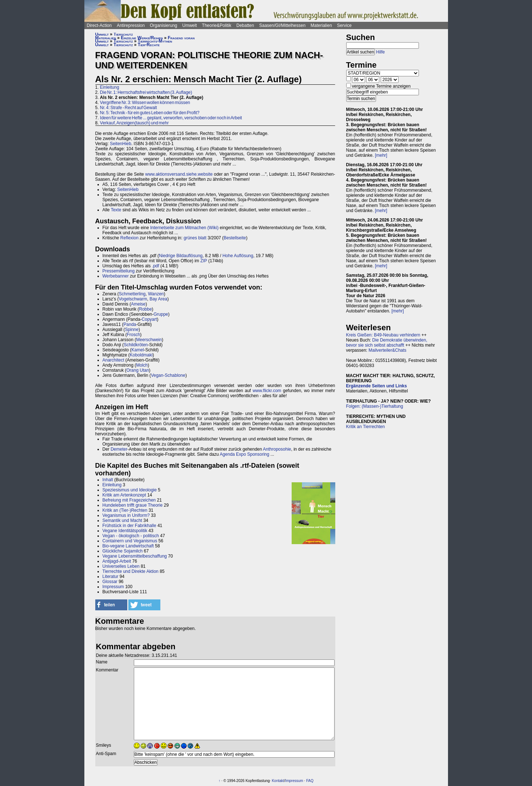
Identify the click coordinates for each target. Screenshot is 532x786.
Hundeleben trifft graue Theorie (133, 505)
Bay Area (158, 299)
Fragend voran (181, 38)
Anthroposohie (277, 449)
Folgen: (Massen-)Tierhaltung (375, 406)
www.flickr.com (267, 391)
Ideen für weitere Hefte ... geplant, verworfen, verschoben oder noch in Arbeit (171, 118)
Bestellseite (235, 238)
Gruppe (161, 314)
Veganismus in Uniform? (126, 515)
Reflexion (129, 238)
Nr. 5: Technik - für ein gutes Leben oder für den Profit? (150, 113)
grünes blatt (195, 238)
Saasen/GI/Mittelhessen (282, 25)
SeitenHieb (121, 144)
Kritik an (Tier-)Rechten (125, 510)
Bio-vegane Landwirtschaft (128, 546)
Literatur (111, 576)
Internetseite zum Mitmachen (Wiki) (184, 228)
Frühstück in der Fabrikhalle (129, 526)
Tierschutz (123, 34)
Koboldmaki (141, 355)
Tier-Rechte (149, 45)
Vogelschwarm (133, 299)
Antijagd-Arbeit (117, 561)
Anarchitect (113, 360)
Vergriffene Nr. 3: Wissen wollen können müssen (145, 103)
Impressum (113, 587)
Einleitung (110, 87)
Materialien (321, 25)
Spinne (132, 330)
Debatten (245, 25)
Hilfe (380, 52)
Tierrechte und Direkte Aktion (131, 571)
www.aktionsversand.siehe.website (179, 174)
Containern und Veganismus (130, 541)
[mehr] (381, 155)
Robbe (145, 309)
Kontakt (278, 781)
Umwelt (189, 25)
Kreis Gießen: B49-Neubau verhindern (383, 335)
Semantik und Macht (122, 520)
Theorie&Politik (217, 25)
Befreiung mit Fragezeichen (129, 500)
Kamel (138, 350)
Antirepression (131, 25)
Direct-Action (99, 25)
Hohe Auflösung (238, 256)
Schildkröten (136, 345)
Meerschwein (149, 340)
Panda (130, 324)
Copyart (149, 319)
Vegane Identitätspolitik (125, 531)
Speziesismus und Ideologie (130, 490)
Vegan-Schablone (168, 375)
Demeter (119, 449)
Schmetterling (132, 294)
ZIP (204, 261)
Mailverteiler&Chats (388, 350)
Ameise (138, 304)
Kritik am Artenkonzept (124, 495)
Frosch (134, 335)
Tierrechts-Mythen (155, 41)
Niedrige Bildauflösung (181, 256)
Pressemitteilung (119, 271)
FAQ (310, 781)
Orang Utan (138, 370)
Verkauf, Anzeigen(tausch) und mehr (134, 123)
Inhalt (108, 480)
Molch (142, 365)
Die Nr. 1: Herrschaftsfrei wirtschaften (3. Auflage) (146, 92)
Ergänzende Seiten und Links (377, 386)
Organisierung (163, 25)
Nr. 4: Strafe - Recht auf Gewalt (129, 108)
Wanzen (156, 294)
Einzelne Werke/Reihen (142, 38)
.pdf (156, 266)
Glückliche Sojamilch (123, 551)
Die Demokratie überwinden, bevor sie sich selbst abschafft (387, 343)
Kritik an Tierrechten (366, 427)
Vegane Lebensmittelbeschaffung (135, 556)
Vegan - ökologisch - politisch (131, 536)
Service (344, 25)
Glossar (110, 582)
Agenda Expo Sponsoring (244, 454)
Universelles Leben (121, 566)
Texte (116, 210)
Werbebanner (116, 276)
